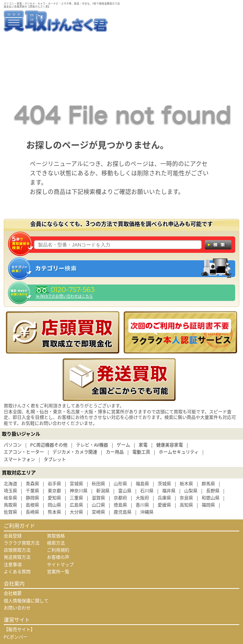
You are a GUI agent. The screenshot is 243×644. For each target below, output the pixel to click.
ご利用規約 (58, 550)
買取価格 (56, 536)
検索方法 (56, 543)
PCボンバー (16, 637)
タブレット (55, 459)
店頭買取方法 (17, 550)
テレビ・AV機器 (92, 445)
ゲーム (123, 445)
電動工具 (141, 452)
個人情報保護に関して (26, 601)
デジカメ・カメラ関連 (75, 452)
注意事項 (13, 565)
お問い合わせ (17, 608)
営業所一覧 (58, 572)
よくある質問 (17, 572)
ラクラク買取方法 (22, 543)
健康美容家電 (170, 445)
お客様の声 (58, 557)
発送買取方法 (17, 557)
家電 (143, 445)
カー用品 (115, 452)
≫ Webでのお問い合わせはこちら (64, 296)
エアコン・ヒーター (24, 452)
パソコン (13, 445)
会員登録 (13, 536)
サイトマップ (60, 565)
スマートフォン (19, 459)
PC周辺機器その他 (49, 445)
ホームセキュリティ (179, 452)
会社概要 (13, 593)
